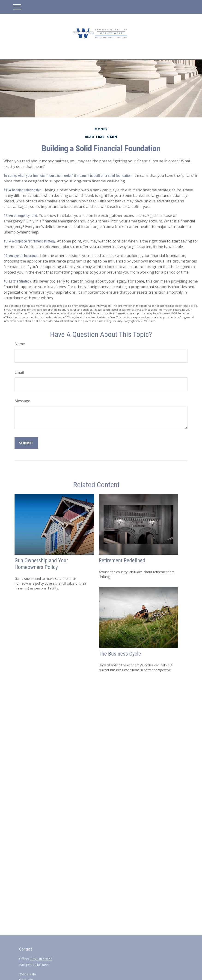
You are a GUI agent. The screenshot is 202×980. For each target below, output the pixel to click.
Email (19, 372)
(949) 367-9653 (41, 959)
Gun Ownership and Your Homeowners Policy (41, 564)
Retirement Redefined (122, 560)
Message (22, 401)
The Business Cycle (120, 654)
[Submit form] (26, 443)
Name (20, 344)
